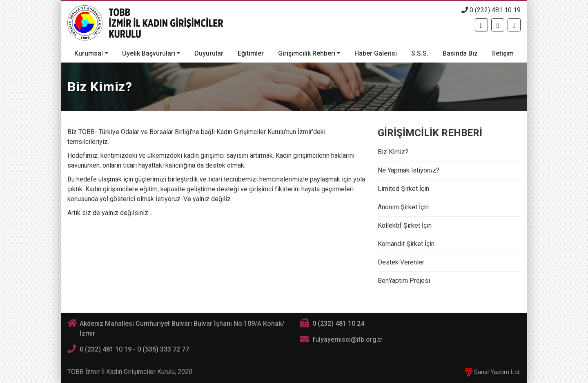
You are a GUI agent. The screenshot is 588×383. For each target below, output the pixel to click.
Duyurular (209, 53)
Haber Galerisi (376, 53)
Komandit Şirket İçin (406, 244)
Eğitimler (251, 53)
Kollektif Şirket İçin (405, 225)
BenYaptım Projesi (404, 281)
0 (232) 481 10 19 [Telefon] (491, 10)
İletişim (503, 53)
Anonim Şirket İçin (403, 207)
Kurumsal (89, 53)
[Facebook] (481, 25)
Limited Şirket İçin (403, 189)
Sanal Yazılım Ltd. (493, 372)
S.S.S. (420, 53)
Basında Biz (460, 53)
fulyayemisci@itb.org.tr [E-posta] (347, 339)
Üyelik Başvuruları (149, 53)
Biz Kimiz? (393, 152)
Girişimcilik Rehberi (307, 53)
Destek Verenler (401, 262)
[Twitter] (498, 25)
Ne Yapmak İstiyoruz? (409, 170)
